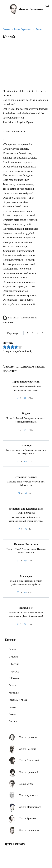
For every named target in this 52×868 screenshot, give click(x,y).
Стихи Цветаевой (29, 772)
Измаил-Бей (26, 608)
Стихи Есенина (28, 749)
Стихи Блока (26, 784)
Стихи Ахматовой (29, 760)
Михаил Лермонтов (31, 9)
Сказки (12, 685)
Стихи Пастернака (29, 830)
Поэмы (12, 714)
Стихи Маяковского (30, 807)
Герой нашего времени (26, 382)
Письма (13, 721)
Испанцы (26, 445)
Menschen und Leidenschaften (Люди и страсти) (26, 511)
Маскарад (26, 576)
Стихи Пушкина (28, 737)
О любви (13, 657)
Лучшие (13, 650)
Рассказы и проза (18, 700)
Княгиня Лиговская (26, 544)
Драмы (12, 707)
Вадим (26, 413)
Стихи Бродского (28, 818)
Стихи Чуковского (29, 795)
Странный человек (26, 477)
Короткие (14, 693)
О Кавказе (14, 678)
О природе (14, 671)
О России (14, 664)
